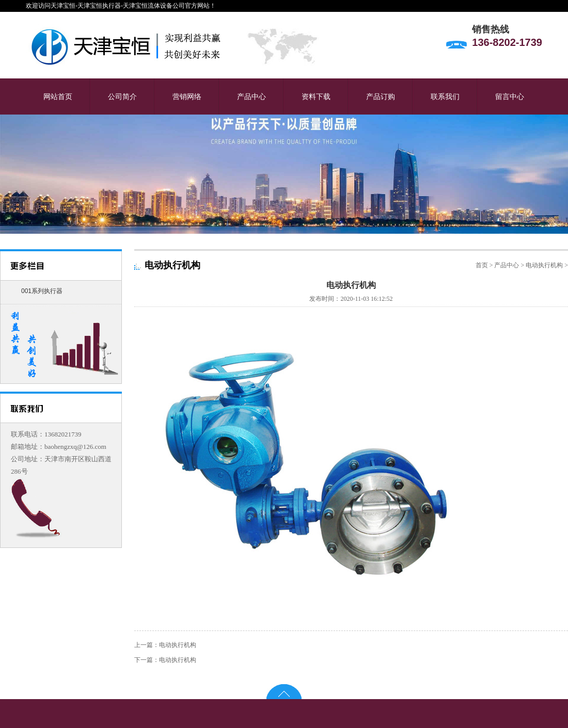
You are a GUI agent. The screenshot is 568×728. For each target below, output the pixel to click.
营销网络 (187, 96)
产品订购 (381, 96)
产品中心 (251, 96)
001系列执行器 (42, 291)
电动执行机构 (544, 265)
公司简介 (122, 96)
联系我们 (445, 96)
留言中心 (510, 96)
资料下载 (316, 96)
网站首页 (58, 96)
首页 (482, 265)
